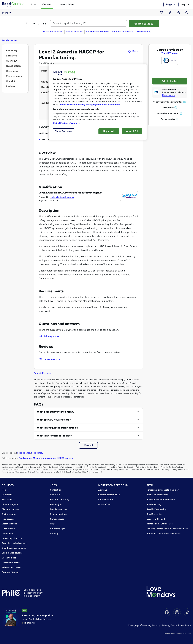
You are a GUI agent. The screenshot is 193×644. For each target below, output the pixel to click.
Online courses (74, 32)
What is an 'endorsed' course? (54, 436)
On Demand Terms (11, 563)
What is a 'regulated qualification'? (58, 428)
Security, (157, 625)
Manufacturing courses (44, 458)
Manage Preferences (139, 625)
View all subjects (10, 504)
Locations (12, 56)
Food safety (37, 453)
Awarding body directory (14, 543)
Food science (9, 40)
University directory (12, 538)
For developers (106, 499)
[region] (98, 102)
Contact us (7, 495)
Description (13, 71)
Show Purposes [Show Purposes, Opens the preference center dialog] (64, 131)
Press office (104, 504)
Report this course (43, 373)
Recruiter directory (60, 499)
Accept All (132, 131)
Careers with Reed (156, 519)
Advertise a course (11, 567)
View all (88, 445)
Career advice (66, 4)
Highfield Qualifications (62, 197)
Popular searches (59, 509)
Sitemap (54, 533)
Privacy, (166, 625)
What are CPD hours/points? (54, 420)
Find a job (55, 495)
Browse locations (59, 514)
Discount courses (53, 32)
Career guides (9, 558)
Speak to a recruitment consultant (164, 533)
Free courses (144, 32)
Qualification (13, 66)
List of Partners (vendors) (67, 123)
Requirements (14, 76)
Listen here (31, 623)
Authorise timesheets (157, 495)
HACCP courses (65, 458)
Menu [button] (7, 13)
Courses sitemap (10, 572)
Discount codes (9, 524)
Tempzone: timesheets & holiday (163, 490)
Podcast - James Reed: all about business (167, 529)
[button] (185, 102)
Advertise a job (58, 529)
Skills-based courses (12, 553)
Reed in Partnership (157, 509)
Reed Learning (154, 504)
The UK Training (170, 53)
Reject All (109, 131)
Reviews (11, 86)
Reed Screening (154, 514)
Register (171, 4)
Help (4, 490)
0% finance (7, 533)
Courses (47, 4)
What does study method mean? (56, 412)
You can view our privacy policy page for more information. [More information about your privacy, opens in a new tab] (90, 104)
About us (103, 490)
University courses (123, 32)
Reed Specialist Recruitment (161, 499)
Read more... (168, 95)
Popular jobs (56, 504)
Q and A (11, 81)
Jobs (33, 4)
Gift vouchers (9, 529)
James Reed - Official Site (160, 524)
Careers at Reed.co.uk (109, 495)
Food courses (25, 458)
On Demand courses (97, 32)
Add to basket (170, 81)
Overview (11, 61)
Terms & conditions (181, 625)
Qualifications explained (14, 548)
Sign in (185, 4)
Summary (12, 51)
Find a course (36, 23)
